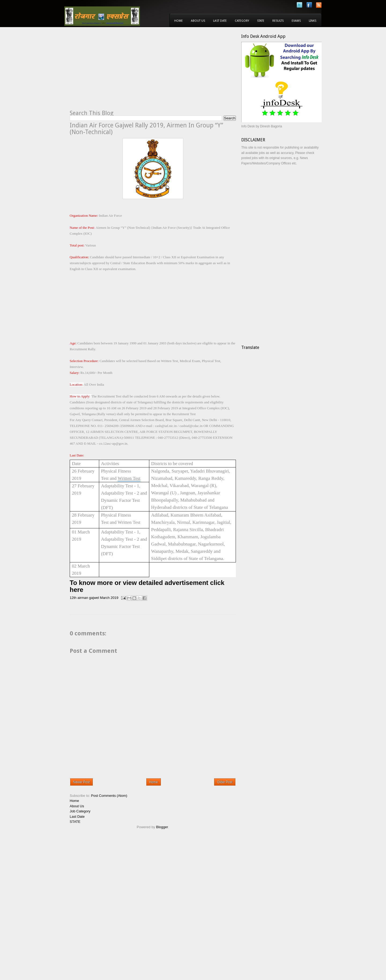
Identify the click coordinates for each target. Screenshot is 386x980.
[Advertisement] (115, 71)
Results (278, 21)
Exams (296, 21)
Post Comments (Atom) (109, 796)
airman (83, 598)
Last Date (220, 21)
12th (73, 598)
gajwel (94, 598)
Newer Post (81, 782)
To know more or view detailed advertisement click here (147, 586)
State (261, 21)
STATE (75, 822)
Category (242, 21)
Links (313, 21)
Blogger (162, 827)
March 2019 (109, 598)
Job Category (80, 811)
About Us (198, 21)
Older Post (225, 782)
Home (179, 21)
